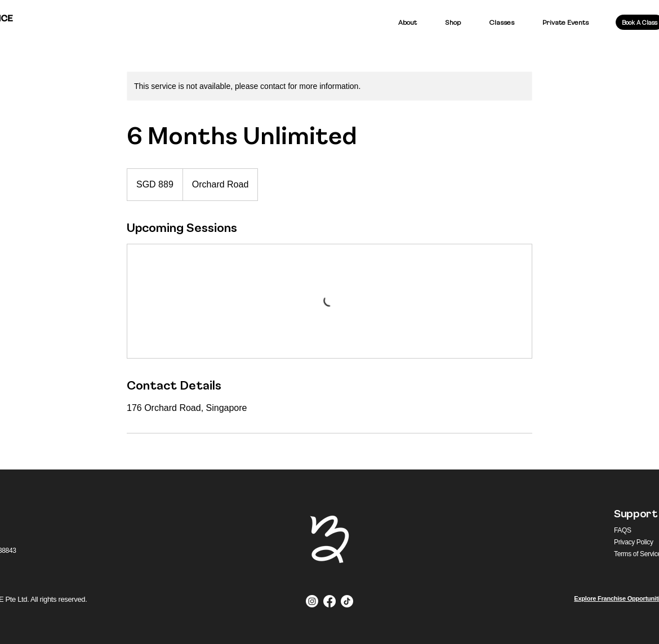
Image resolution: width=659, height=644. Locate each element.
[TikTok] (347, 601)
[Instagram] (312, 601)
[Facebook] (329, 601)
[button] (453, 22)
